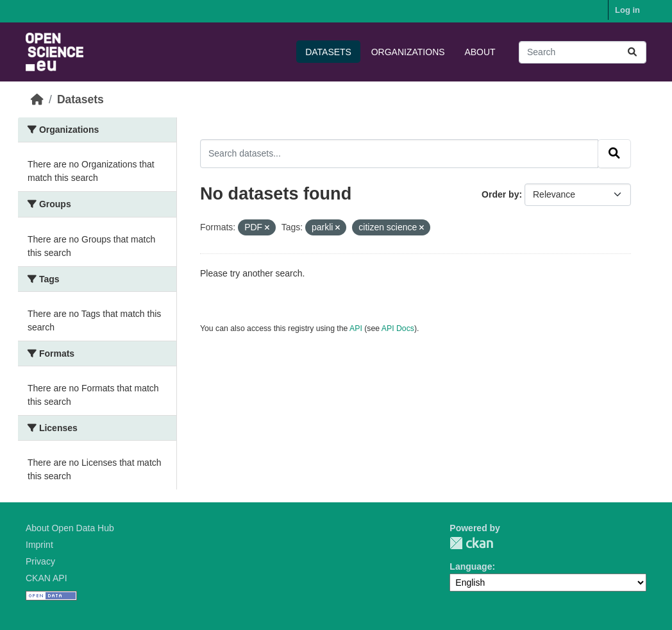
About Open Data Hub (70, 528)
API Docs (398, 328)
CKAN (471, 543)
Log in (627, 10)
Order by (500, 194)
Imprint (39, 545)
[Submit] (632, 52)
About (480, 52)
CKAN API (46, 578)
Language (471, 566)
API (356, 328)
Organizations (408, 52)
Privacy (40, 561)
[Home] (37, 99)
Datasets (328, 52)
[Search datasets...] (583, 52)
